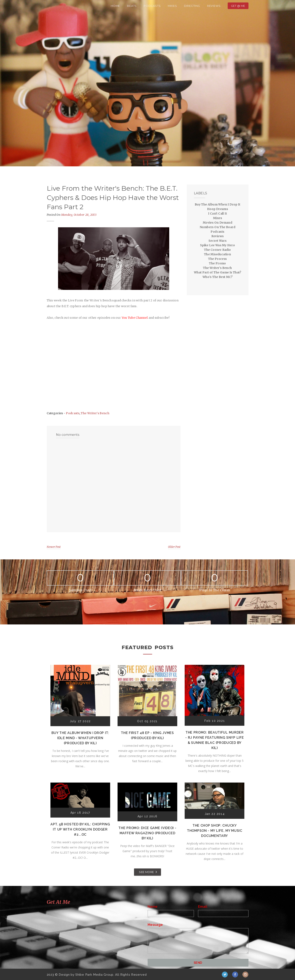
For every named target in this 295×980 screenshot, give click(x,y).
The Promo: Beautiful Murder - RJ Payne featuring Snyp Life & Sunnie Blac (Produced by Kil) (215, 740)
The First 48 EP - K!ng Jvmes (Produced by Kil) (147, 735)
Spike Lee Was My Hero (217, 245)
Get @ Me (238, 6)
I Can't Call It (217, 213)
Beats (132, 6)
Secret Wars (217, 241)
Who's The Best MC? (217, 277)
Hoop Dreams (217, 209)
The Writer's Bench (95, 413)
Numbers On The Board (217, 227)
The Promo (217, 263)
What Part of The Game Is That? (217, 272)
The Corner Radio (217, 250)
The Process (217, 259)
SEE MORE (146, 872)
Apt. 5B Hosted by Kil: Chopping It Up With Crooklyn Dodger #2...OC (80, 829)
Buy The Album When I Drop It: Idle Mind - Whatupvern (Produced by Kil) (80, 738)
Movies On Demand (217, 223)
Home (115, 6)
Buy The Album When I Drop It (217, 204)
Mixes (172, 6)
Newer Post (54, 547)
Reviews (214, 6)
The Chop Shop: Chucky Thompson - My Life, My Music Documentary (215, 831)
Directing (192, 6)
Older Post (174, 547)
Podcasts (152, 6)
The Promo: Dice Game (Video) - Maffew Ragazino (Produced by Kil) (147, 833)
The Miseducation (217, 254)
